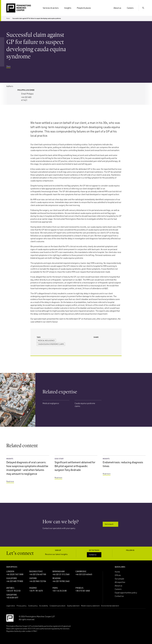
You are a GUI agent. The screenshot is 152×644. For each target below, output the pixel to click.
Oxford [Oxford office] (33, 578)
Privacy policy (22, 606)
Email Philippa (27, 94)
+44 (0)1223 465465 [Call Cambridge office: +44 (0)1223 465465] (84, 574)
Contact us (94, 555)
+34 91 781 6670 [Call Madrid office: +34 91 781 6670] (36, 591)
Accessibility (44, 606)
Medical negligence (46, 341)
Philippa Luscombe (26, 90)
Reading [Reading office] (57, 578)
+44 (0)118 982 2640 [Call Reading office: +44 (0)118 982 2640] (61, 581)
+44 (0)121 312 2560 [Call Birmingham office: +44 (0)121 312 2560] (61, 574)
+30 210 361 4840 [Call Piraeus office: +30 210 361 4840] (83, 591)
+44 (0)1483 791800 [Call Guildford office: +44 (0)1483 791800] (15, 581)
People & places (85, 8)
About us (119, 8)
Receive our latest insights (58, 554)
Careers (131, 8)
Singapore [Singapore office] (12, 595)
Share (10, 68)
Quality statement (73, 606)
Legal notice (11, 606)
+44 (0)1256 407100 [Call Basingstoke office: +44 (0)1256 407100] (38, 574)
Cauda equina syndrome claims (51, 344)
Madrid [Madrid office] (33, 588)
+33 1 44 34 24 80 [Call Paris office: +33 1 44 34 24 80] (60, 591)
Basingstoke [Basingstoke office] (36, 571)
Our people (119, 579)
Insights (69, 8)
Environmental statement (110, 606)
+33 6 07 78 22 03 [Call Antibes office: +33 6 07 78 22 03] (13, 591)
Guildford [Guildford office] (12, 578)
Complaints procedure (57, 606)
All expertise (120, 582)
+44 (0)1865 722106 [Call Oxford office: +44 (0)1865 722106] (38, 581)
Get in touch (111, 524)
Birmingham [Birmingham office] (59, 571)
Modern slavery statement (90, 606)
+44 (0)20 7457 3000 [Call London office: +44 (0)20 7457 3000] (15, 574)
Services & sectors (52, 8)
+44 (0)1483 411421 (26, 99)
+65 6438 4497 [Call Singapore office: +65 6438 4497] (12, 598)
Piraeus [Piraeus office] (79, 588)
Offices (118, 575)
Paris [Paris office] (55, 588)
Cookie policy (33, 606)
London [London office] (10, 571)
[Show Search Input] (143, 8)
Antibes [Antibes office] (10, 588)
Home (8, 18)
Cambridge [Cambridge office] (81, 571)
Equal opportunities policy (126, 593)
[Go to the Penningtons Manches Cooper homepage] (19, 8)
